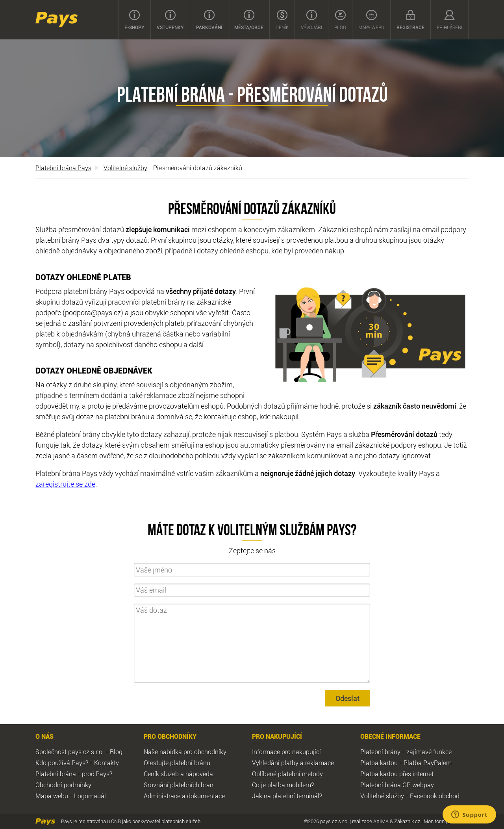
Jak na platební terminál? (287, 796)
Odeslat (347, 698)
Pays (57, 19)
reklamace (320, 763)
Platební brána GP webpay (397, 785)
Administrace (162, 796)
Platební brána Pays (63, 168)
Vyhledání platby (275, 763)
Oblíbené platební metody (287, 774)
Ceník (282, 20)
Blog (340, 20)
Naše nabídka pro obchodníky (185, 752)
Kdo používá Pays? (62, 763)
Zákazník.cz (407, 821)
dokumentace (206, 796)
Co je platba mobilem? (283, 785)
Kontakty (107, 763)
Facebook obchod (435, 796)
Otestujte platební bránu (177, 763)
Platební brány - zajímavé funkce (406, 752)
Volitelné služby (125, 168)
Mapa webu (371, 20)
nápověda (199, 774)
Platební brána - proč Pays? (74, 774)
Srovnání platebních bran (179, 785)
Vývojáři (311, 20)
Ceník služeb (161, 774)
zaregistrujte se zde (65, 484)
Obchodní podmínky (63, 785)
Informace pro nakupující (286, 752)
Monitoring (435, 821)
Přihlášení (449, 20)
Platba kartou (379, 763)
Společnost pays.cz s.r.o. (70, 752)
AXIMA (381, 821)
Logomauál (90, 796)
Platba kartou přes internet (397, 774)
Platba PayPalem (428, 763)
